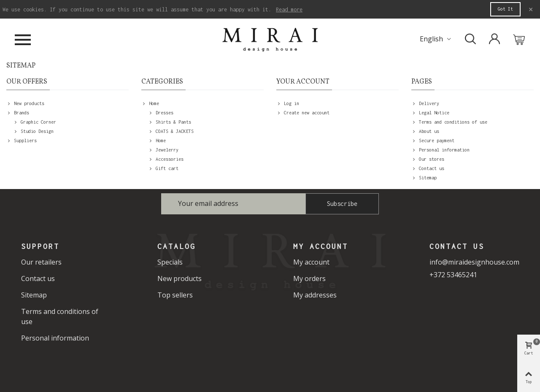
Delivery (425, 103)
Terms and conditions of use (449, 122)
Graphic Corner (35, 122)
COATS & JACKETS (171, 131)
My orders (309, 278)
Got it (505, 9)
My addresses (315, 295)
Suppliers (22, 141)
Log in (288, 103)
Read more (289, 9)
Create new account (303, 113)
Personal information (440, 150)
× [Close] (531, 9)
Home (150, 103)
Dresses (161, 113)
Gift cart (163, 168)
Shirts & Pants (170, 122)
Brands (18, 113)
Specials (170, 262)
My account (311, 262)
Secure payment (433, 141)
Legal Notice (430, 113)
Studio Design (33, 131)
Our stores (428, 159)
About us (425, 131)
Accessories (166, 159)
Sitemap (424, 178)
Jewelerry (163, 150)
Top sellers (175, 295)
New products (25, 103)
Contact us (428, 168)
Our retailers (41, 262)
